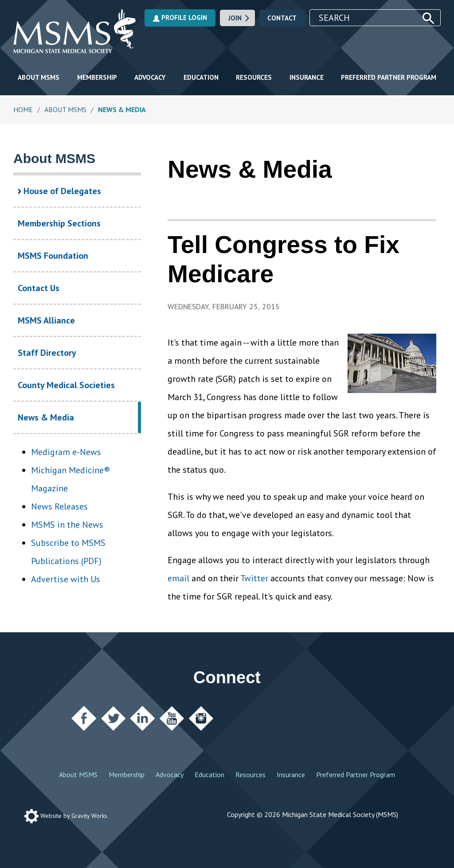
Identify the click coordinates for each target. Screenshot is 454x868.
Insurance (307, 77)
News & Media (63, 422)
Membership (97, 77)
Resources (254, 77)
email (178, 578)
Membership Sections (59, 223)
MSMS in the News (67, 525)
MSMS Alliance (46, 320)
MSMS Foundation (53, 256)
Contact (282, 18)
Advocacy (150, 77)
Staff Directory (47, 353)
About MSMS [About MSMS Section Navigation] (54, 158)
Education (201, 77)
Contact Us (39, 288)
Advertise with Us (66, 579)
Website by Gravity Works (66, 816)
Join (239, 18)
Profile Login (180, 18)
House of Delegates (59, 191)
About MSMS (39, 77)
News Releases (59, 506)
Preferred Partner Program (389, 77)
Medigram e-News (66, 452)
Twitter (254, 578)
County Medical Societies (66, 385)
